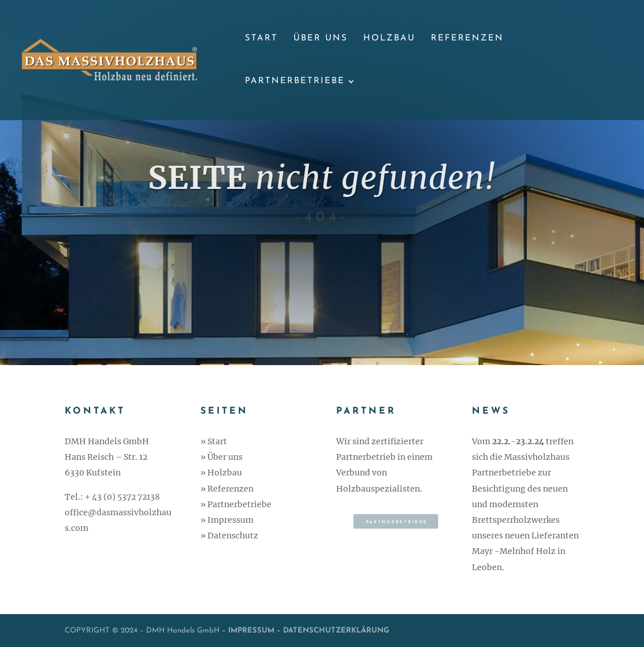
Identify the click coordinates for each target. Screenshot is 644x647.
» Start (214, 441)
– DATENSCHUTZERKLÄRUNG (333, 631)
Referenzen (467, 39)
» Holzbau (221, 473)
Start (261, 39)
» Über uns (222, 457)
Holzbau (389, 39)
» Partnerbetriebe (236, 504)
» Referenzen (227, 489)
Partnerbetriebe (295, 81)
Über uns (321, 39)
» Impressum (227, 520)
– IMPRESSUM (247, 631)
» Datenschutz (229, 536)
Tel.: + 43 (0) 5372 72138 (112, 497)
